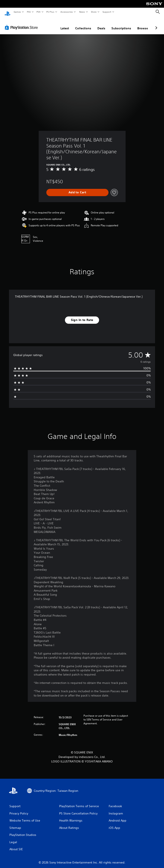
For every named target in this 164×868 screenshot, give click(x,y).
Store (94, 12)
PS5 (29, 12)
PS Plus (50, 12)
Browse (143, 24)
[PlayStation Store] (22, 23)
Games (17, 12)
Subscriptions (121, 24)
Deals (101, 24)
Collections (83, 24)
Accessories (66, 12)
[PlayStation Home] (7, 12)
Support (107, 12)
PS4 (38, 12)
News (82, 12)
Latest (65, 24)
